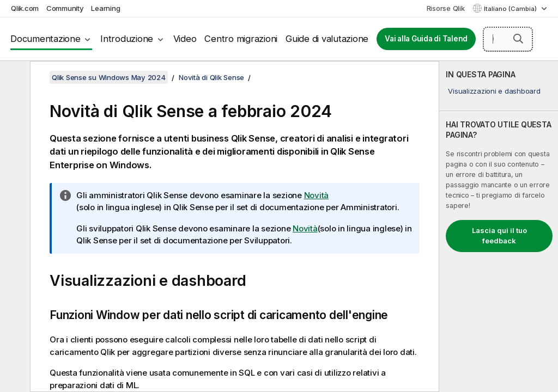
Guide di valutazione (327, 39)
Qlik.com (25, 8)
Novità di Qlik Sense (211, 77)
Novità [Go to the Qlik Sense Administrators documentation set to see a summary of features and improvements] (317, 195)
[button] (518, 39)
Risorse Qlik (446, 8)
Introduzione (127, 39)
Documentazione (46, 39)
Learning (105, 8)
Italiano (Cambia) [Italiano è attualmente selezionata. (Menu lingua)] (511, 9)
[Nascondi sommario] (14, 78)
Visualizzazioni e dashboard (494, 91)
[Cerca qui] (508, 39)
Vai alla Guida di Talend (426, 39)
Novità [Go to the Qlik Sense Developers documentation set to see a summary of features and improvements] (305, 228)
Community (65, 8)
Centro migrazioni (241, 39)
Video (185, 39)
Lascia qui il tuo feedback (499, 236)
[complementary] (499, 226)
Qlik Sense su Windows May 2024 (109, 77)
